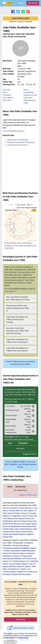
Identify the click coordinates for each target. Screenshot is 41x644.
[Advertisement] (20, 169)
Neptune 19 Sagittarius (12, 516)
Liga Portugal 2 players (19, 564)
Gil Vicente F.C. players (17, 569)
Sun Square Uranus (23, 519)
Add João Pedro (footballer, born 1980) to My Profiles (8, 95)
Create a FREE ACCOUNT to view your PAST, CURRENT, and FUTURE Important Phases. (20, 464)
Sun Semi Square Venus (23, 521)
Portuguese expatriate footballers (16, 548)
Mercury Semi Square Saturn (25, 524)
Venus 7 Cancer (9, 511)
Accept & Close (10, 642)
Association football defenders (23, 551)
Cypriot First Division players (14, 553)
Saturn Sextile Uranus (24, 532)
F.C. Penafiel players (18, 561)
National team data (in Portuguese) (21, 142)
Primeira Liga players (21, 545)
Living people (18, 543)
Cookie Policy (23, 638)
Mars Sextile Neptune (24, 529)
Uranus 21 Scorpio (29, 513)
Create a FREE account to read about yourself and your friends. (20, 363)
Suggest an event (30, 454)
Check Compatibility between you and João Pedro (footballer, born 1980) (30, 96)
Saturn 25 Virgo (14, 513)
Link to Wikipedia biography (14, 131)
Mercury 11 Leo (31, 508)
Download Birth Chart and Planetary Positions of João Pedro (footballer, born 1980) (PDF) (20, 246)
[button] (20, 298)
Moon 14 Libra (18, 508)
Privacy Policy (9, 638)
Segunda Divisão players (22, 574)
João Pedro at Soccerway (17, 145)
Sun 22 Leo (7, 508)
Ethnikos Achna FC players (20, 566)
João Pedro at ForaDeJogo (18, 140)
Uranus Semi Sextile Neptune (14, 534)
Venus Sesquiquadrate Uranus (15, 526)
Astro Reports (10, 291)
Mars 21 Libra (22, 511)
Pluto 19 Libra (28, 516)
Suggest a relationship (28, 495)
